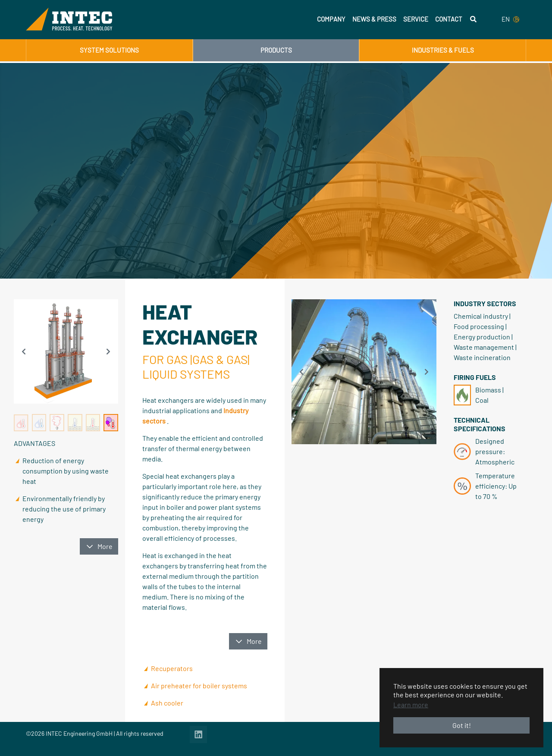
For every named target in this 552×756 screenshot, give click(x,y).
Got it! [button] (462, 725)
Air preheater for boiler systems (199, 685)
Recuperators (172, 668)
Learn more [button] (411, 704)
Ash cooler (167, 703)
